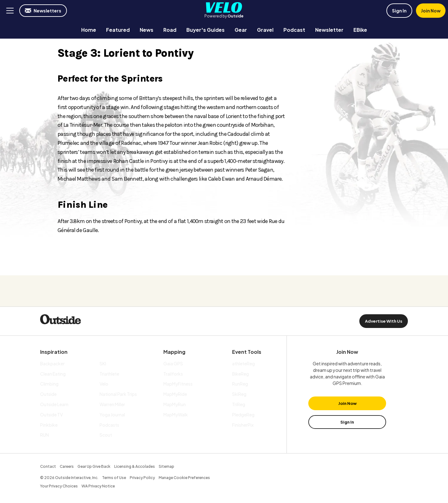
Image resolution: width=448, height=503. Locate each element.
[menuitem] (89, 30)
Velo (224, 7)
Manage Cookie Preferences (184, 478)
